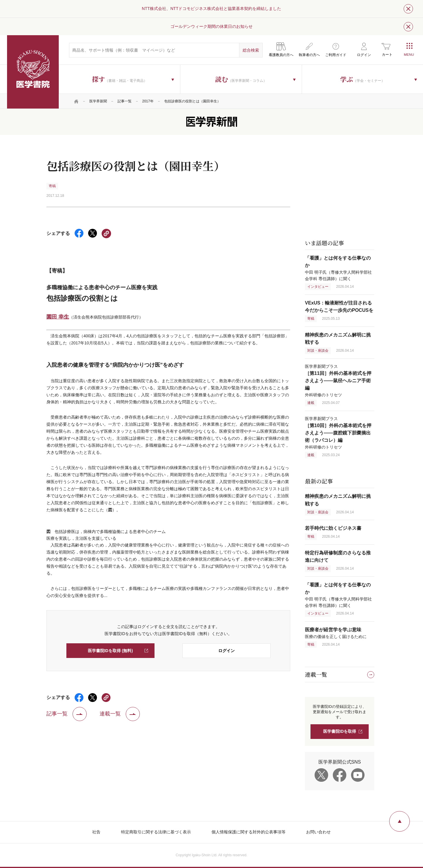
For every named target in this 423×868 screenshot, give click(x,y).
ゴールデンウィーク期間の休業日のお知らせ (211, 26)
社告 (96, 832)
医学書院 (33, 72)
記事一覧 (125, 101)
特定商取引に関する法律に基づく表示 (156, 832)
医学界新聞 (98, 101)
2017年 (148, 101)
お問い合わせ (318, 832)
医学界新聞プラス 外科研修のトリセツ (338, 381)
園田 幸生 (58, 317)
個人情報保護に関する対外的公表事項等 (249, 832)
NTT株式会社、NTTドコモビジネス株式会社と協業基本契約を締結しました (211, 9)
